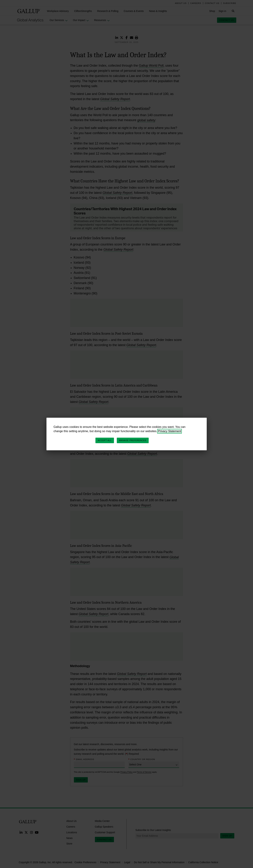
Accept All (105, 440)
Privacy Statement (169, 431)
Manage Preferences (133, 440)
